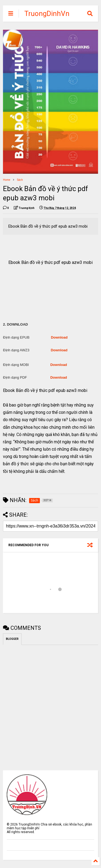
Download (59, 337)
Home (7, 180)
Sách (20, 180)
